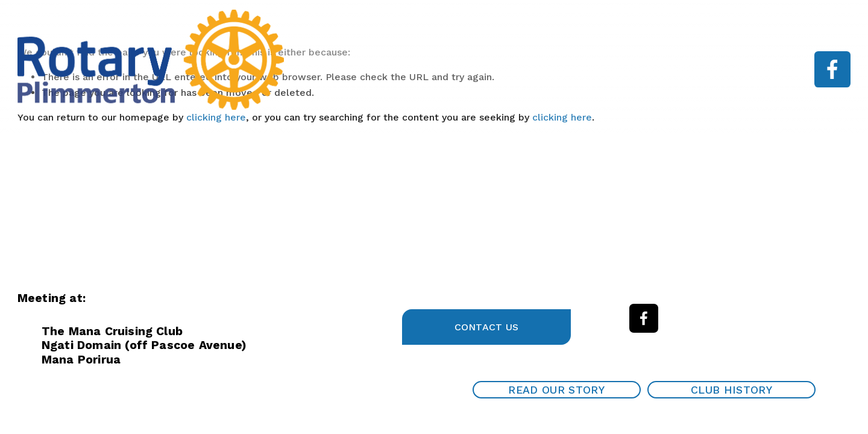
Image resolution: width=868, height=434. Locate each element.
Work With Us (660, 69)
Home (417, 69)
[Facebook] (832, 69)
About (470, 69)
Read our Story (556, 390)
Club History (731, 390)
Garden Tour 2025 (337, 69)
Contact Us (487, 327)
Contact (735, 69)
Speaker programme (556, 69)
